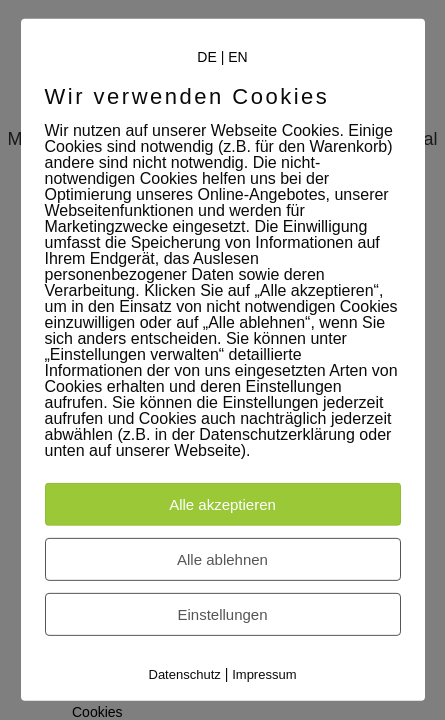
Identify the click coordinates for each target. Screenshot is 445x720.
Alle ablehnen (222, 559)
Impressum (264, 674)
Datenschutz (185, 674)
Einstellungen (222, 614)
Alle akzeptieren (222, 504)
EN (237, 57)
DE (206, 57)
